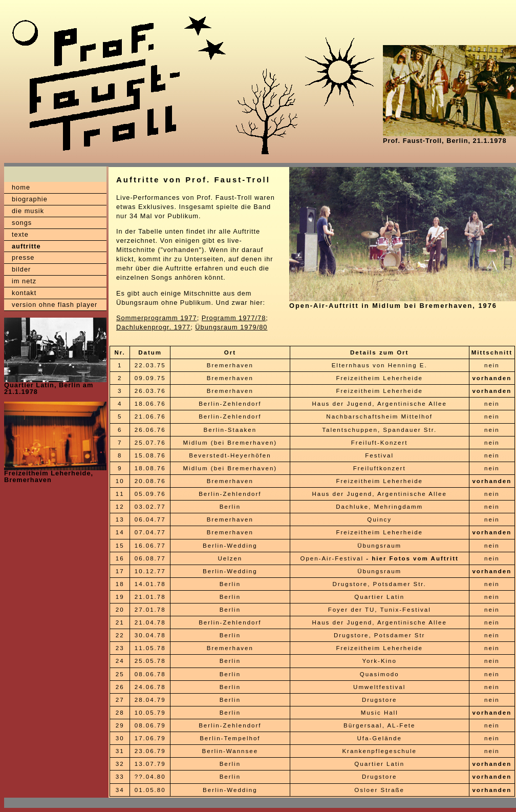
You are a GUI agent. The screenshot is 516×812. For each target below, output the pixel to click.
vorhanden (492, 378)
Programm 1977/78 (234, 318)
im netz (24, 281)
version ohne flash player (55, 305)
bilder (21, 269)
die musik (28, 211)
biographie (30, 199)
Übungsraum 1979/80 (231, 327)
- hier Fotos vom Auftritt (412, 558)
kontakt (24, 293)
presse (23, 257)
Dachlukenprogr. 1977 (153, 327)
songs (22, 223)
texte (20, 234)
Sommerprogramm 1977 (157, 318)
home (21, 187)
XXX (23, 803)
